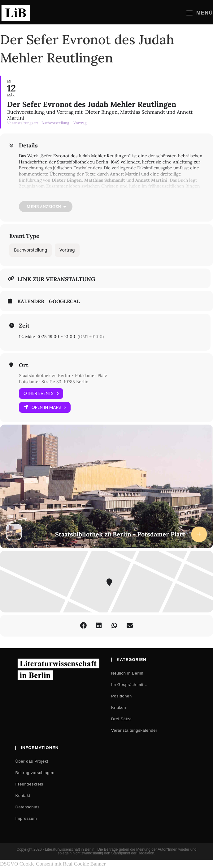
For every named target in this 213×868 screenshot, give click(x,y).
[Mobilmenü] (200, 13)
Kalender (31, 301)
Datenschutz (27, 807)
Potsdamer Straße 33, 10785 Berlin (54, 382)
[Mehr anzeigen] (46, 207)
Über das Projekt (32, 761)
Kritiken (119, 707)
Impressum (26, 818)
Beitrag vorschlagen (35, 773)
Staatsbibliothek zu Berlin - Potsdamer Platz (63, 375)
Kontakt (23, 796)
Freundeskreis (29, 784)
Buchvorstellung (30, 250)
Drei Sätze (122, 719)
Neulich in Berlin (127, 673)
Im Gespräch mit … (130, 685)
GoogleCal (64, 301)
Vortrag (67, 250)
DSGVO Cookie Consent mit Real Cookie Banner (53, 864)
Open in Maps (45, 407)
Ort (24, 365)
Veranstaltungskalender (134, 730)
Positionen (122, 696)
